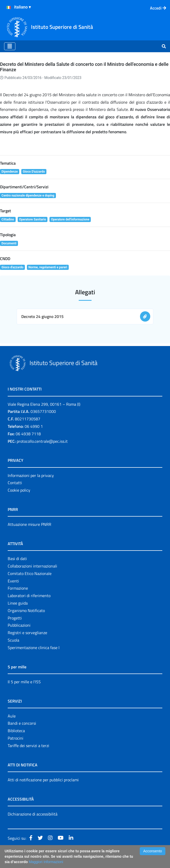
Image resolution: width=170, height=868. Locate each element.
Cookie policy (19, 490)
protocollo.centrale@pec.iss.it (42, 441)
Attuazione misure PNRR (29, 524)
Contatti (15, 483)
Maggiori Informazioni (46, 862)
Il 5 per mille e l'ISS (24, 682)
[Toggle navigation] (10, 46)
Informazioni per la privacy (31, 475)
